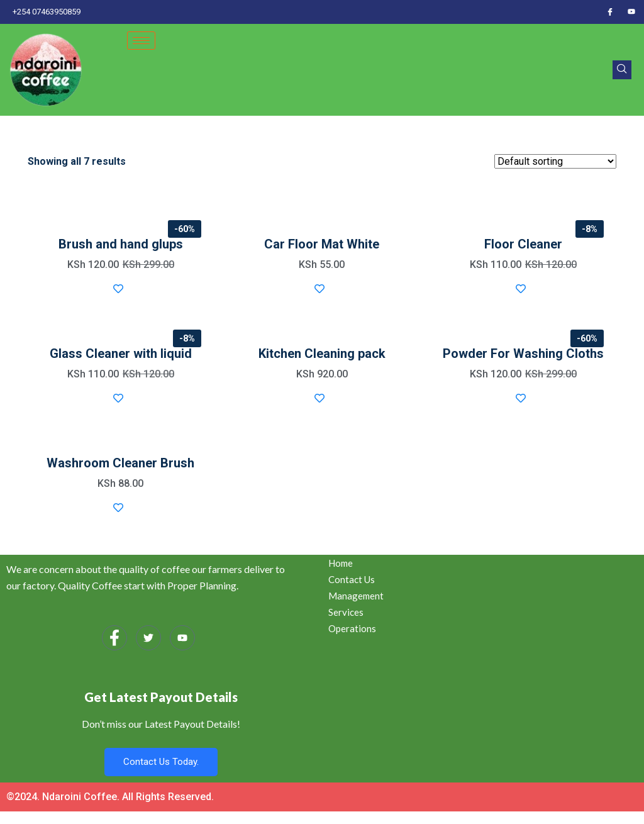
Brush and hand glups (121, 244)
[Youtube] (631, 12)
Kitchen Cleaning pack (322, 354)
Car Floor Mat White (322, 244)
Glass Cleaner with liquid (121, 354)
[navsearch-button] (622, 70)
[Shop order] (555, 161)
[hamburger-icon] (141, 41)
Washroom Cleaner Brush (120, 463)
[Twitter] (148, 638)
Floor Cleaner (523, 244)
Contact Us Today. (161, 762)
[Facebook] (610, 12)
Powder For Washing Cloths (523, 354)
